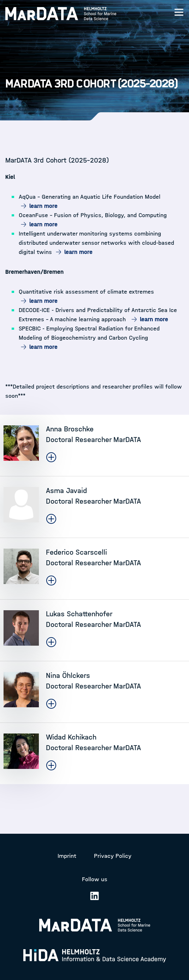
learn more (43, 206)
